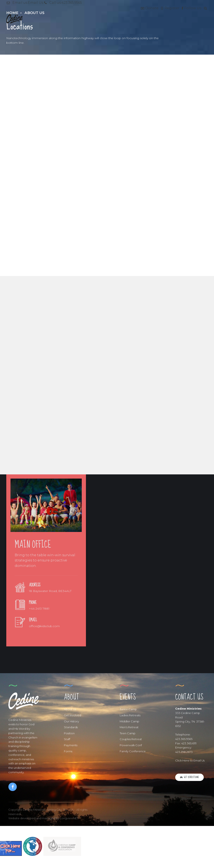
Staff (67, 739)
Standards (71, 727)
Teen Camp (128, 733)
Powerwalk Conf (131, 745)
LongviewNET (69, 818)
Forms (68, 751)
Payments (71, 745)
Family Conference (133, 751)
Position (69, 733)
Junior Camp (128, 709)
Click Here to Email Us (190, 760)
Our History (71, 721)
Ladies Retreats (130, 715)
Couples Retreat (131, 739)
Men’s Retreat (129, 727)
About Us (70, 709)
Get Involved (73, 715)
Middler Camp (129, 721)
